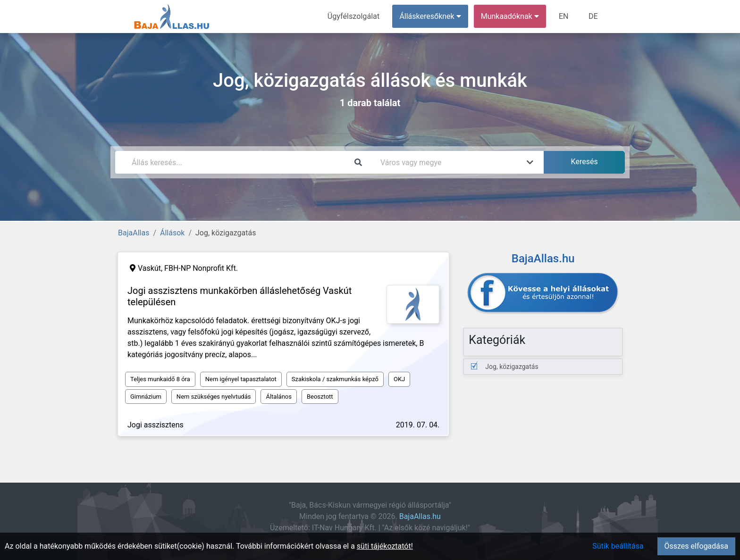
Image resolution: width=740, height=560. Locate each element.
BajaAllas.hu (420, 516)
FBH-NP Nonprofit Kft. (201, 268)
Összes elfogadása (696, 546)
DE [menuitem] (593, 16)
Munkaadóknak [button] (510, 16)
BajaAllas (134, 233)
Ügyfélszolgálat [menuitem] (354, 16)
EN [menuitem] (564, 16)
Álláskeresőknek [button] (431, 16)
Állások (172, 233)
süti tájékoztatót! (385, 546)
